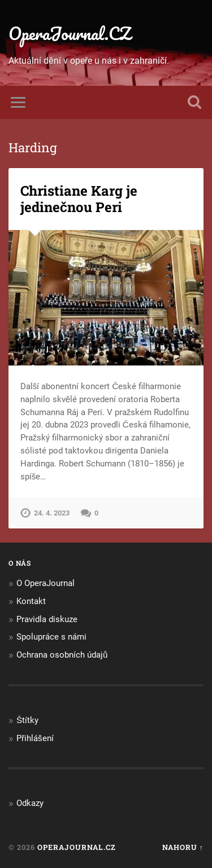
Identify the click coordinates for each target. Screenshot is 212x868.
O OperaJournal (46, 583)
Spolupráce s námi (51, 637)
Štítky (27, 720)
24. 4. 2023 (52, 513)
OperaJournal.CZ (70, 34)
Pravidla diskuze (47, 619)
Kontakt (31, 601)
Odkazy (30, 803)
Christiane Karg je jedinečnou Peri (79, 199)
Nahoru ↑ (183, 847)
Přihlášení (35, 738)
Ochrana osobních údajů (62, 655)
